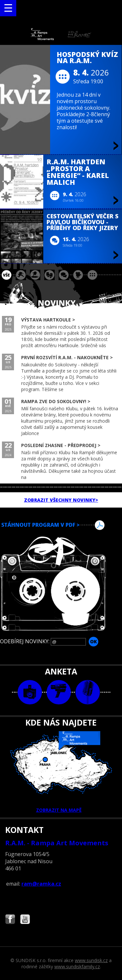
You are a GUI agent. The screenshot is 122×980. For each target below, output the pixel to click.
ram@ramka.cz (41, 884)
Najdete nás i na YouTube (25, 920)
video (59, 692)
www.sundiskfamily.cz (77, 966)
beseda (64, 275)
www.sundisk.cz (91, 960)
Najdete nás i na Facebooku (10, 920)
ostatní (92, 275)
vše (7, 275)
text (88, 692)
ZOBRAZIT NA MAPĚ (61, 772)
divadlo (49, 275)
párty (35, 275)
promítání (78, 275)
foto (30, 692)
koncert (21, 275)
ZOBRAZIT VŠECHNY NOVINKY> (61, 500)
